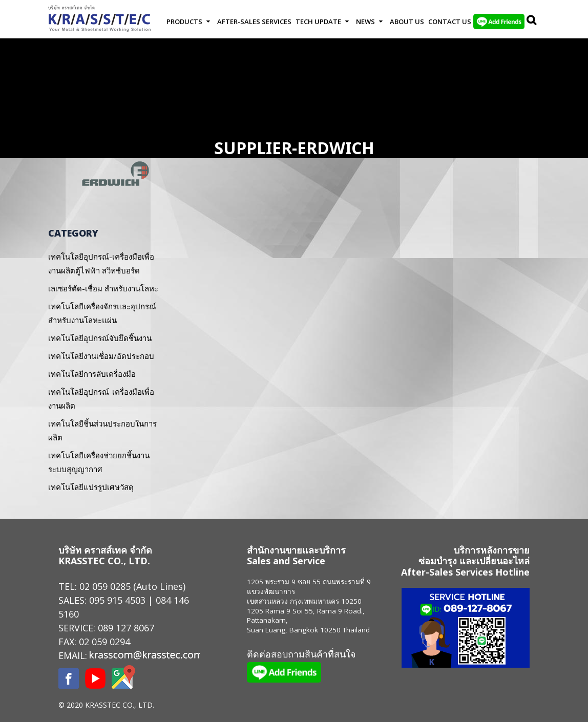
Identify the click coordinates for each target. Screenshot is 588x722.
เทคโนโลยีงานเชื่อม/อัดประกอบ (101, 356)
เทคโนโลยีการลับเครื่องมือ (92, 374)
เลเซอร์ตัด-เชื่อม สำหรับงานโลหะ (103, 288)
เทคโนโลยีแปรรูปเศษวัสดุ (91, 487)
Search (532, 22)
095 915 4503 (117, 600)
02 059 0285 (105, 586)
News (365, 22)
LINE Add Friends (499, 22)
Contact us (450, 22)
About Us (407, 22)
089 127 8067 (126, 628)
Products (184, 22)
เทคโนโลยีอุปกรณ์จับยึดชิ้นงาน (100, 338)
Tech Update (318, 22)
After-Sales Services (254, 22)
